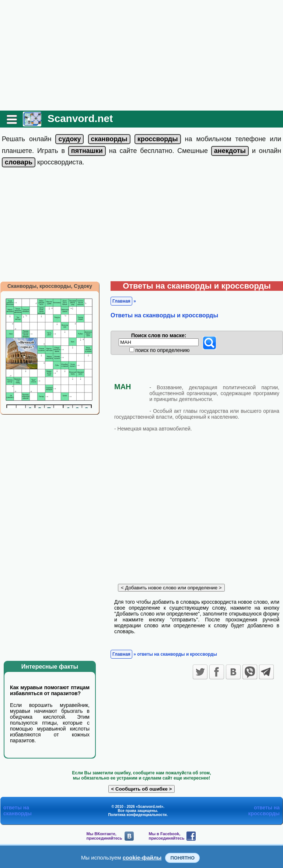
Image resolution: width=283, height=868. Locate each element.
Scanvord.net (80, 118)
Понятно (182, 858)
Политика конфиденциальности (137, 815)
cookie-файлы (142, 857)
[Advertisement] (141, 55)
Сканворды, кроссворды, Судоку (50, 286)
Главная (121, 301)
